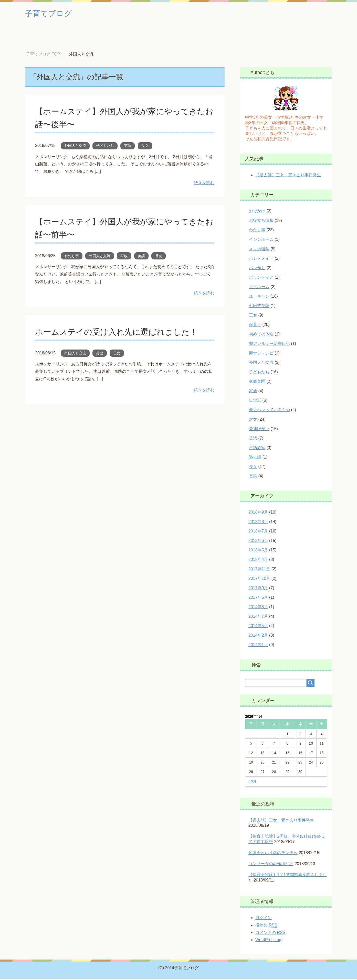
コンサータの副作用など (271, 865)
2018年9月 (258, 513)
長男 (253, 477)
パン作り (257, 269)
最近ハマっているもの (269, 411)
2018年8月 (258, 523)
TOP (43, 55)
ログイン (264, 919)
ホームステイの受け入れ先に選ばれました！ (124, 333)
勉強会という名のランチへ (273, 854)
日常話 (255, 402)
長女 (145, 147)
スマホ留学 (259, 250)
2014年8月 (258, 608)
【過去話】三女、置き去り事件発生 (288, 176)
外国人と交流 (75, 147)
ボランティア (261, 279)
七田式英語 (259, 307)
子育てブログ (53, 14)
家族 (124, 257)
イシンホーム (261, 241)
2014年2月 (258, 636)
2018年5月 (258, 551)
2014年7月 (258, 618)
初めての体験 (261, 335)
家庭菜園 (257, 383)
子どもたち (105, 147)
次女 (253, 421)
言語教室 (257, 449)
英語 (128, 147)
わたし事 (72, 257)
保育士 (255, 326)
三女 (253, 316)
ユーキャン (259, 297)
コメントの (270, 934)
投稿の (266, 927)
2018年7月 (258, 532)
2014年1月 (258, 646)
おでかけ (257, 212)
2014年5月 (258, 627)
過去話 (255, 458)
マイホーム (259, 288)
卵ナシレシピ (261, 354)
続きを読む (204, 184)
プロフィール (76, 36)
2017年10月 (259, 580)
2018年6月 (258, 542)
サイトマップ (178, 36)
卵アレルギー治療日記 (269, 345)
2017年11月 (259, 570)
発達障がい (259, 430)
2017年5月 (258, 599)
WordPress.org (269, 941)
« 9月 (252, 782)
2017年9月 (258, 589)
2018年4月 (258, 561)
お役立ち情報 (261, 222)
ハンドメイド (261, 260)
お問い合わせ (281, 36)
